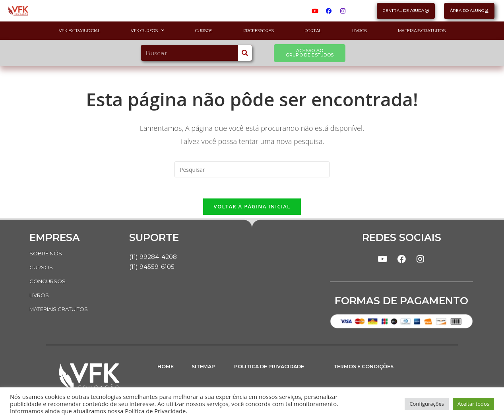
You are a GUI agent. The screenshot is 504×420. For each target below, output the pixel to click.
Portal (313, 31)
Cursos (204, 31)
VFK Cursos (147, 31)
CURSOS (42, 270)
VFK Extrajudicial (79, 31)
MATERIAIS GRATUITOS (63, 310)
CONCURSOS (48, 283)
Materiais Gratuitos (422, 31)
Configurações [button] (427, 404)
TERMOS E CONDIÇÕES (369, 372)
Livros (360, 31)
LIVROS (41, 297)
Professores (259, 31)
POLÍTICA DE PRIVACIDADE (276, 372)
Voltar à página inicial (252, 209)
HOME (167, 372)
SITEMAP (205, 372)
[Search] (245, 53)
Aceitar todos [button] (473, 404)
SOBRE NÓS (47, 256)
